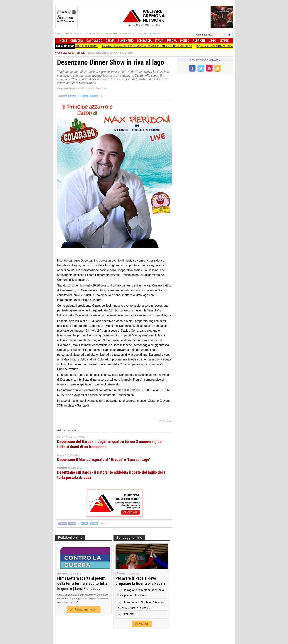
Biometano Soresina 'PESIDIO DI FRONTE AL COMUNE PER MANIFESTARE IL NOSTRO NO (149, 46)
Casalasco (94, 41)
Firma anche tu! (83, 610)
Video (212, 41)
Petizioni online (70, 538)
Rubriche (199, 41)
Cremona (77, 41)
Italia (159, 41)
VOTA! (142, 624)
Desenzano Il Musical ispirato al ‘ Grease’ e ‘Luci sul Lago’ (104, 460)
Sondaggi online (129, 538)
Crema (110, 41)
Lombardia (144, 41)
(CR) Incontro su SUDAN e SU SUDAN (217, 46)
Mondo (185, 41)
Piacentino (126, 41)
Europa (172, 41)
